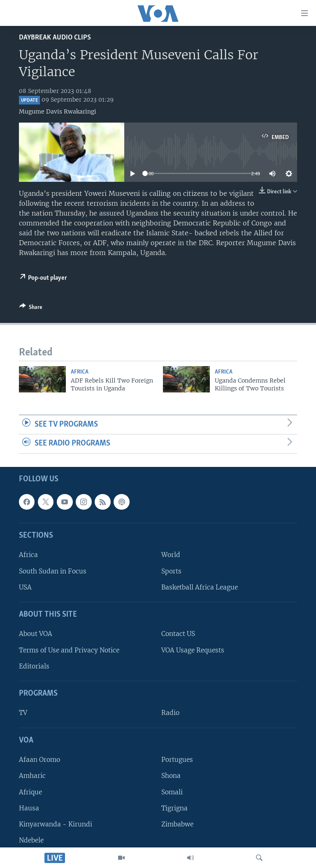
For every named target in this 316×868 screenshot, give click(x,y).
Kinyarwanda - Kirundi (56, 824)
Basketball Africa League (200, 587)
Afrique (30, 792)
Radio (170, 713)
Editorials (34, 666)
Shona (171, 776)
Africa (80, 372)
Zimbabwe (177, 824)
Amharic (32, 776)
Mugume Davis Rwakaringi (58, 111)
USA (25, 587)
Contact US (178, 634)
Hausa (29, 808)
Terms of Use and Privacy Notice (69, 650)
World (171, 555)
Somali (172, 792)
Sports (171, 571)
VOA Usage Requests (193, 650)
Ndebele (31, 840)
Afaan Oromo (39, 760)
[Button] (31, 309)
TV (23, 713)
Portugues (177, 760)
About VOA (36, 634)
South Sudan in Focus (53, 571)
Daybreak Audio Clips (55, 38)
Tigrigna (174, 808)
